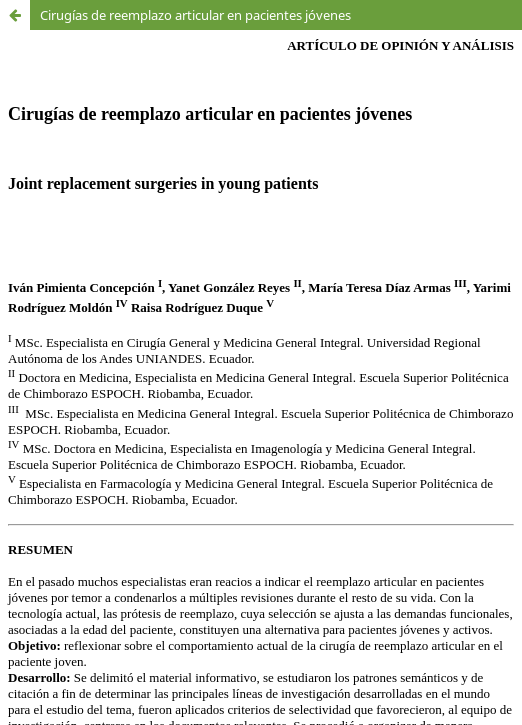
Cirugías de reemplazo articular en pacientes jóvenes (195, 15)
